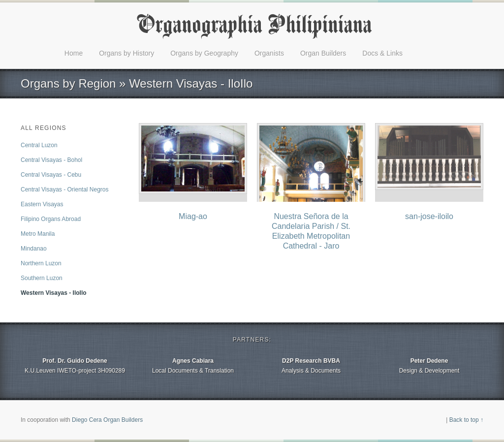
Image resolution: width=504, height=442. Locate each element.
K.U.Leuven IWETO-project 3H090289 (75, 365)
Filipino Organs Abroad (51, 219)
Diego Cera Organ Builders (107, 420)
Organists (269, 53)
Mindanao (34, 249)
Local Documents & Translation (193, 365)
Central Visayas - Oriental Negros (65, 189)
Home (74, 53)
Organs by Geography (204, 53)
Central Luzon (39, 145)
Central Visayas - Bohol (51, 160)
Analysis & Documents (311, 365)
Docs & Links (382, 53)
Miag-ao (193, 216)
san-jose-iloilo (429, 216)
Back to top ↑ (466, 420)
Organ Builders (323, 53)
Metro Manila (38, 234)
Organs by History (126, 53)
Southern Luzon (42, 278)
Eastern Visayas (42, 204)
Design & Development (429, 365)
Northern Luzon (41, 263)
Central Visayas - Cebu (51, 175)
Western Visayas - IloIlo (54, 293)
